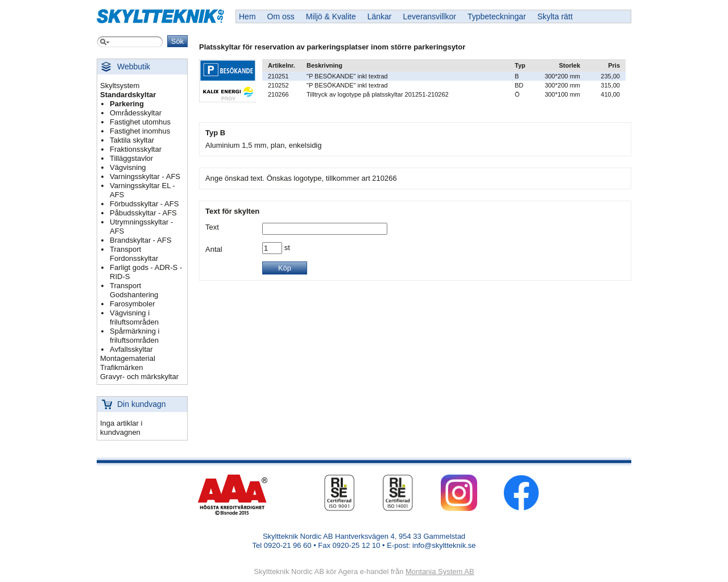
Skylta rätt (555, 16)
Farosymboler (132, 304)
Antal (214, 249)
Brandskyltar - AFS (140, 240)
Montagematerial (128, 358)
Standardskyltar (128, 95)
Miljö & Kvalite (331, 16)
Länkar (380, 16)
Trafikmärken (121, 367)
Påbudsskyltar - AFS (143, 213)
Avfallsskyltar (131, 349)
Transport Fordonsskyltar (134, 254)
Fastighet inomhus (140, 131)
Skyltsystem (120, 86)
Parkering (127, 104)
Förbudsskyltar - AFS (144, 204)
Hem (247, 16)
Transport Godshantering (134, 290)
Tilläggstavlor (131, 158)
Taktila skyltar (132, 140)
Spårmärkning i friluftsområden (135, 336)
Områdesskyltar (136, 113)
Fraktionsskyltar (136, 149)
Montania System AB (440, 571)
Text (212, 227)
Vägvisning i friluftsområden (134, 317)
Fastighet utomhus (140, 122)
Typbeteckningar (497, 16)
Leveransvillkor (430, 16)
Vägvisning (128, 167)
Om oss (281, 16)
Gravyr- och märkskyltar (139, 377)
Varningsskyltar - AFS (145, 176)
